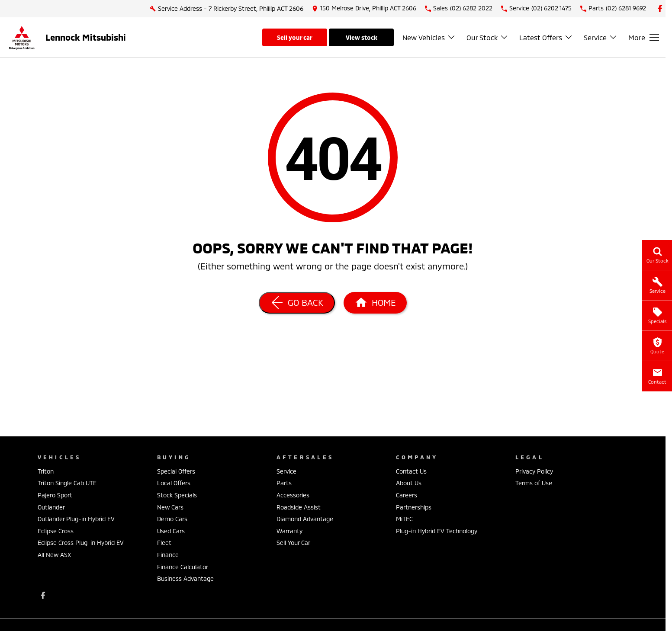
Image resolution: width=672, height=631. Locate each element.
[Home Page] (375, 303)
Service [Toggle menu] (601, 37)
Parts (284, 483)
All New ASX (54, 555)
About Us (409, 483)
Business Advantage (185, 578)
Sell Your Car (295, 37)
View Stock (362, 37)
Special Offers (176, 471)
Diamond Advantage (305, 519)
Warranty (289, 531)
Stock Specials (177, 495)
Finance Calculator (183, 567)
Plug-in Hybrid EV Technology (437, 531)
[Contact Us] (364, 8)
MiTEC (404, 519)
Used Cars (171, 531)
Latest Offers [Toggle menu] (546, 37)
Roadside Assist (299, 507)
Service (286, 471)
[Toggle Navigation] (644, 37)
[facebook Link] (660, 8)
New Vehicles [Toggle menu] (429, 37)
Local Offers (174, 483)
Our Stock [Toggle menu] (487, 37)
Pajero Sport (55, 495)
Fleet (164, 543)
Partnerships (414, 507)
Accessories (293, 495)
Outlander (51, 507)
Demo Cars (172, 519)
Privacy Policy (534, 471)
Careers (407, 495)
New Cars (170, 507)
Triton (46, 471)
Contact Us (411, 471)
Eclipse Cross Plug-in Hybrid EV (81, 543)
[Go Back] (297, 303)
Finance (168, 555)
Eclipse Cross (56, 531)
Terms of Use (534, 483)
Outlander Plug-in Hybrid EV (76, 519)
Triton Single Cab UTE (67, 483)
